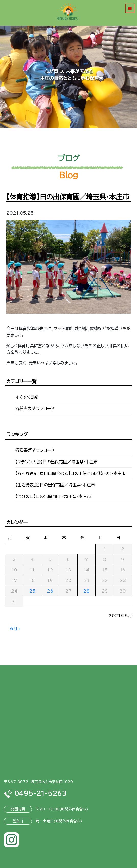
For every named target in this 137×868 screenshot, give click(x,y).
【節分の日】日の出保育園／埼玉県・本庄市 (53, 496)
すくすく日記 (27, 397)
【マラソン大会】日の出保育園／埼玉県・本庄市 (57, 462)
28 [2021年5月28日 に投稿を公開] (86, 591)
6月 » (15, 629)
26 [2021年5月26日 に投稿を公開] (50, 591)
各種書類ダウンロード (35, 409)
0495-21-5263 (35, 793)
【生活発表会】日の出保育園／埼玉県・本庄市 (55, 485)
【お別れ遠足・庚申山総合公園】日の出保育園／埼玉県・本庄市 (70, 473)
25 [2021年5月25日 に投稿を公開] (32, 591)
